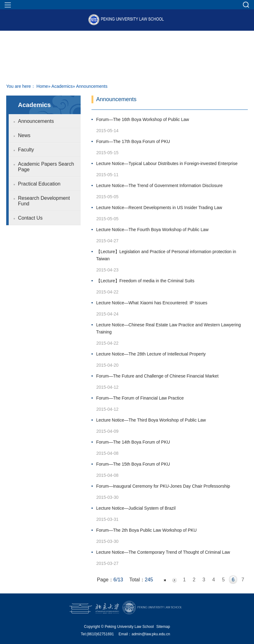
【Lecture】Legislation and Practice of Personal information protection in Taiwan (166, 255)
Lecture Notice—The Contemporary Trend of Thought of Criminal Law (163, 552)
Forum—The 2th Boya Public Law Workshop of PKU (146, 530)
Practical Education (39, 184)
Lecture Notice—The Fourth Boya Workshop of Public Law (152, 230)
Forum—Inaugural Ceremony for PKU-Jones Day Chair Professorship (163, 486)
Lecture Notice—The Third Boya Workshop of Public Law (151, 420)
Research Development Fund (44, 201)
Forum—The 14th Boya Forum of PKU (133, 442)
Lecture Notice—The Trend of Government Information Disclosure (159, 186)
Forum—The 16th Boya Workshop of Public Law (143, 119)
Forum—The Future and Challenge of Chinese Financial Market (157, 376)
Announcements (36, 121)
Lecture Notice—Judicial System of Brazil (136, 508)
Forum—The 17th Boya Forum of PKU (133, 141)
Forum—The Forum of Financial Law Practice (140, 398)
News (24, 135)
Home (42, 86)
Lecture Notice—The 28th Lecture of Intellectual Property (151, 354)
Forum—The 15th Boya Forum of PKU (133, 464)
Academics (62, 86)
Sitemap (163, 627)
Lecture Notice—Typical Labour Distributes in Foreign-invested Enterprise (167, 163)
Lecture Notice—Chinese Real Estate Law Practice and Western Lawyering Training (169, 328)
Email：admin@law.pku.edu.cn (144, 634)
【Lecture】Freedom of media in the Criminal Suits (145, 281)
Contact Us (30, 218)
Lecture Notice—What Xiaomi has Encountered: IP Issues (152, 303)
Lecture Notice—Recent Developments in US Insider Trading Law (159, 208)
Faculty (26, 150)
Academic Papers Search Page (46, 167)
